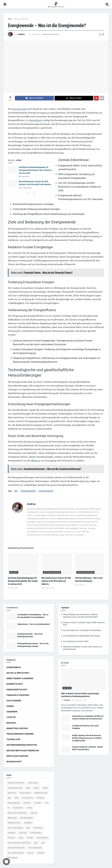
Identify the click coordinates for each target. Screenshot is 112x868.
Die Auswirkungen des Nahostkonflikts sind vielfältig (82, 636)
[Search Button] (107, 4)
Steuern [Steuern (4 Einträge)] (11, 838)
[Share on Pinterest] (96, 98)
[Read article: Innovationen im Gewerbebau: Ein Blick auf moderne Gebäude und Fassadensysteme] (66, 718)
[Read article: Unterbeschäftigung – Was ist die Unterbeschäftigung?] (90, 564)
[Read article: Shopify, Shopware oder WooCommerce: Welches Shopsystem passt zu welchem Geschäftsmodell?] (66, 737)
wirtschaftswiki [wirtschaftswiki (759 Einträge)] (35, 848)
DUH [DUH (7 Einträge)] (17, 798)
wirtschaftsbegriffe (28, 491)
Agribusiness (14, 667)
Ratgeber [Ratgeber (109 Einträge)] (28, 823)
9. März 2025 (24, 176)
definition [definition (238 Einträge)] (12, 793)
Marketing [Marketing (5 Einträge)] (12, 818)
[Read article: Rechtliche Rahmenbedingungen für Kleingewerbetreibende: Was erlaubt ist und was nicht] (13, 169)
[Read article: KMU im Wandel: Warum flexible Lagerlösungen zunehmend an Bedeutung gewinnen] (83, 680)
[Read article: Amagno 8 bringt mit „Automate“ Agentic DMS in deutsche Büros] (66, 749)
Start (10, 19)
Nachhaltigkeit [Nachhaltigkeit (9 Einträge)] (27, 818)
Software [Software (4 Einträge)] (12, 833)
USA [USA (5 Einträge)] (36, 843)
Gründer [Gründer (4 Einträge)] (38, 803)
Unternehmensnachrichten (22, 745)
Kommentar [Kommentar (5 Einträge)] (18, 808)
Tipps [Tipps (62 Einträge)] (21, 838)
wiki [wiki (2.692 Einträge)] (43, 843)
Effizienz (36, 460)
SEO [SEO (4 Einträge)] (28, 828)
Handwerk (12, 712)
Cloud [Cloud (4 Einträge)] (45, 788)
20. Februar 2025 (25, 188)
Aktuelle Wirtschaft (18, 673)
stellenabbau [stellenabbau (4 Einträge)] (36, 833)
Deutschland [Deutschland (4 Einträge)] (25, 793)
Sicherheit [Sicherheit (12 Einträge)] (38, 828)
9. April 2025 (80, 585)
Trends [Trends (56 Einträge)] (30, 838)
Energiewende (19, 109)
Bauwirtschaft (15, 684)
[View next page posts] (34, 194)
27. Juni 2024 (34, 34)
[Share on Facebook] (34, 98)
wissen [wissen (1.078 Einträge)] (31, 853)
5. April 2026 (77, 700)
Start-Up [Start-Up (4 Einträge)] (23, 833)
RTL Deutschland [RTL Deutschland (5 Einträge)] (15, 828)
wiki (16, 491)
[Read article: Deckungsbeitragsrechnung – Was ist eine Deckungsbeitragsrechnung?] (11, 646)
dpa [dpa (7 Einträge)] (9, 798)
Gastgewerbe (14, 701)
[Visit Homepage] (56, 4)
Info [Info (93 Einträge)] (47, 803)
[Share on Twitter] (74, 98)
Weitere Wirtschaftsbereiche (23, 751)
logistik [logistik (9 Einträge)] (34, 813)
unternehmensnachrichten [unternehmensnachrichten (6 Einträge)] (19, 843)
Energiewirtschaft (17, 690)
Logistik (11, 717)
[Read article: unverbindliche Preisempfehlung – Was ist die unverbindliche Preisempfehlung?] (11, 617)
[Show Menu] (5, 4)
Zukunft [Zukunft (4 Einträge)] (41, 853)
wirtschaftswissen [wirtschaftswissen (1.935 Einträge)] (16, 853)
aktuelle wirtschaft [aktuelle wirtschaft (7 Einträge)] (16, 783)
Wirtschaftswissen (21, 19)
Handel (10, 706)
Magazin (14, 572)
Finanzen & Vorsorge (18, 695)
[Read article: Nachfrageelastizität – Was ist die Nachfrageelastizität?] (11, 636)
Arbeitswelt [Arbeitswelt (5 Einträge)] (33, 783)
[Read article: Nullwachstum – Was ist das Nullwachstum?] (11, 626)
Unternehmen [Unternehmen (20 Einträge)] (42, 838)
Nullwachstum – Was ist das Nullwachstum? (34, 624)
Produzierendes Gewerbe (20, 734)
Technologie (13, 739)
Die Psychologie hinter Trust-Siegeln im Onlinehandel (82, 630)
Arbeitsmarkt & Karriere (20, 678)
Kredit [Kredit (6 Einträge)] (30, 808)
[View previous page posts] (29, 194)
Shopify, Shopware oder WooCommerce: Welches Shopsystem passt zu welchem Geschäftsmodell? (87, 738)
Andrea (21, 34)
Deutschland (35, 120)
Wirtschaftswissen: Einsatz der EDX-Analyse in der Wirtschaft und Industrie (56, 581)
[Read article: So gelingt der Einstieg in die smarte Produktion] (66, 728)
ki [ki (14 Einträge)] (9, 808)
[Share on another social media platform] (102, 98)
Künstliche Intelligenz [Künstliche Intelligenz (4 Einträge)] (17, 813)
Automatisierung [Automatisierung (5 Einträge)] (15, 788)
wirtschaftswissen (46, 491)
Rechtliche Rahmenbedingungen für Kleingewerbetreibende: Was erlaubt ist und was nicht (35, 170)
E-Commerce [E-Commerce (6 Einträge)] (28, 798)
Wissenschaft (14, 762)
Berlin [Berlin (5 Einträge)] (37, 788)
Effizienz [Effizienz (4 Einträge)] (40, 798)
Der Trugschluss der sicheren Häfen (76, 641)
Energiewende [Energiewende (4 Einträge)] (14, 803)
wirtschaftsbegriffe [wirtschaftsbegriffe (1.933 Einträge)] (16, 848)
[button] (6, 862)
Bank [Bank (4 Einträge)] (28, 788)
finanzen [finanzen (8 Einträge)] (27, 803)
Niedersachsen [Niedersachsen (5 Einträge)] (14, 823)
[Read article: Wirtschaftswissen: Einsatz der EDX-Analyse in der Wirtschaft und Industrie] (13, 184)
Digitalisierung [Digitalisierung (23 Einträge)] (41, 793)
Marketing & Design (17, 728)
